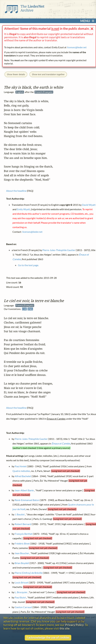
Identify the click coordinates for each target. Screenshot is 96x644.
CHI (24, 309)
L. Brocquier (21, 592)
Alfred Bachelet (23, 476)
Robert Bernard (23, 524)
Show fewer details (16, 74)
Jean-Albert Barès (24, 490)
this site (65, 628)
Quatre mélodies (21, 471)
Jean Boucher (22, 553)
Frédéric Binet (22, 543)
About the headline (16, 408)
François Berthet (24, 534)
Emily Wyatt (23, 209)
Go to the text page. (28, 265)
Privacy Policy (74, 625)
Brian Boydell (22, 563)
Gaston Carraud (23, 607)
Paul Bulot (20, 597)
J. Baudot (20, 514)
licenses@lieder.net (77, 47)
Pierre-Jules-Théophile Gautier (31, 439)
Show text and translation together (48, 74)
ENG (30, 309)
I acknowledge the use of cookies (48, 637)
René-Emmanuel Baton (27, 500)
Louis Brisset (22, 582)
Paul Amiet (21, 466)
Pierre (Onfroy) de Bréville (29, 573)
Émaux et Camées (61, 443)
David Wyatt (89, 205)
